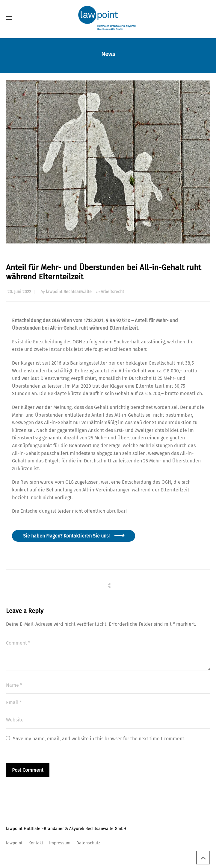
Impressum (60, 843)
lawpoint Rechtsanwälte (69, 292)
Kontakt (36, 843)
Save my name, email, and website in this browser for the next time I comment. (99, 739)
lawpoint (14, 843)
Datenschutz (88, 843)
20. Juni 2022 (19, 292)
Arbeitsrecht (112, 292)
